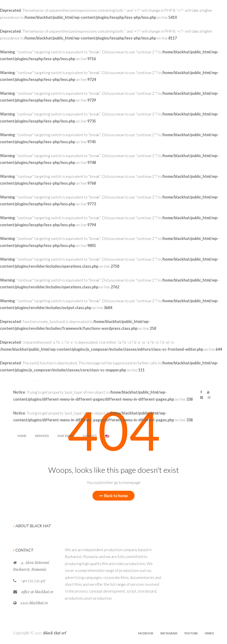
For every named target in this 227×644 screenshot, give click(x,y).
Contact (90, 436)
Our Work (66, 436)
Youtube (191, 633)
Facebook (146, 633)
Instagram (169, 633)
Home (22, 436)
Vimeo (209, 633)
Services (42, 436)
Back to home (113, 496)
